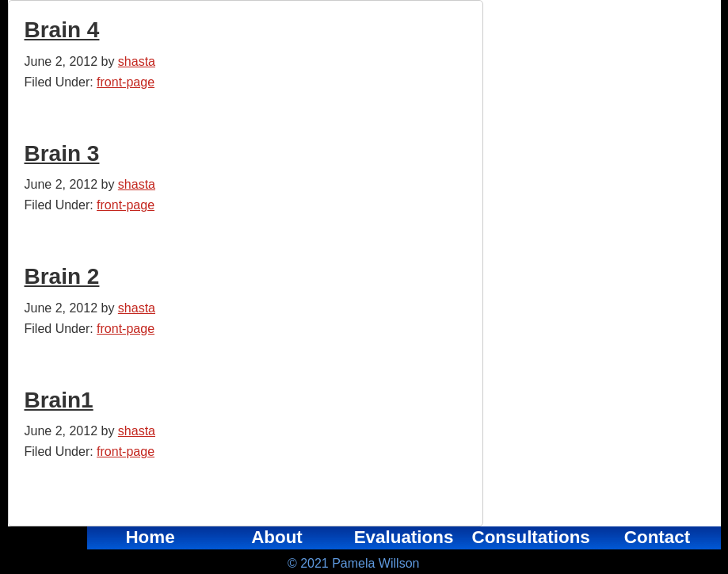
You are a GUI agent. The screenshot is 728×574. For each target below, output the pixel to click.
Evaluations (404, 537)
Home (150, 537)
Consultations (531, 537)
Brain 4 (62, 30)
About (277, 537)
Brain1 (59, 400)
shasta (137, 61)
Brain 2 (62, 276)
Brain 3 (62, 153)
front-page (126, 82)
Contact (657, 537)
